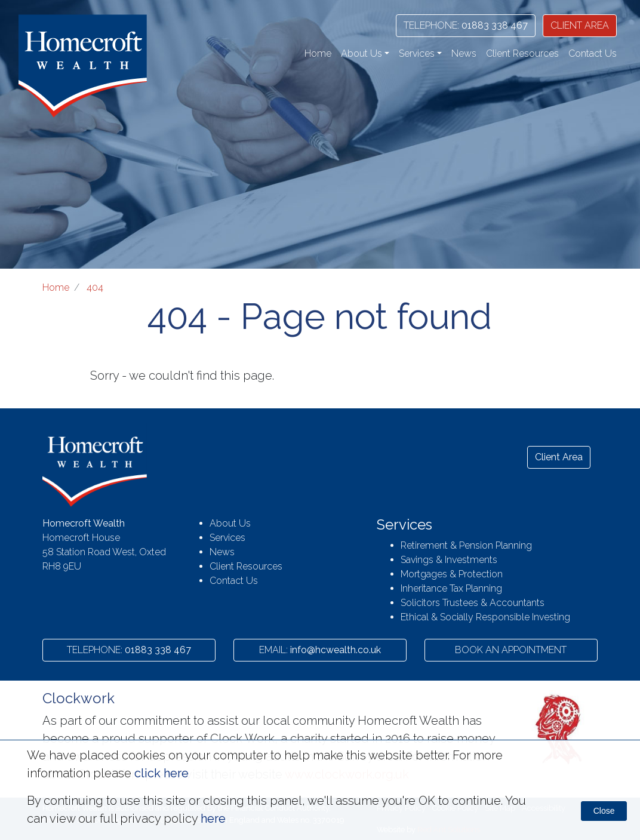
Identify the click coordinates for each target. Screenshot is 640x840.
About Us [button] (361, 53)
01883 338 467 (466, 25)
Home (318, 53)
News (464, 53)
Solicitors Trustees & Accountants (473, 603)
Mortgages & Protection (452, 574)
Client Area (559, 457)
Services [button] (417, 53)
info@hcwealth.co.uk (320, 650)
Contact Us (593, 53)
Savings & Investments (449, 560)
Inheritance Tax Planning (451, 588)
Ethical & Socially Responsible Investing (485, 617)
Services (227, 538)
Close (604, 811)
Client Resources (522, 53)
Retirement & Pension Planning (466, 545)
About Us (230, 523)
